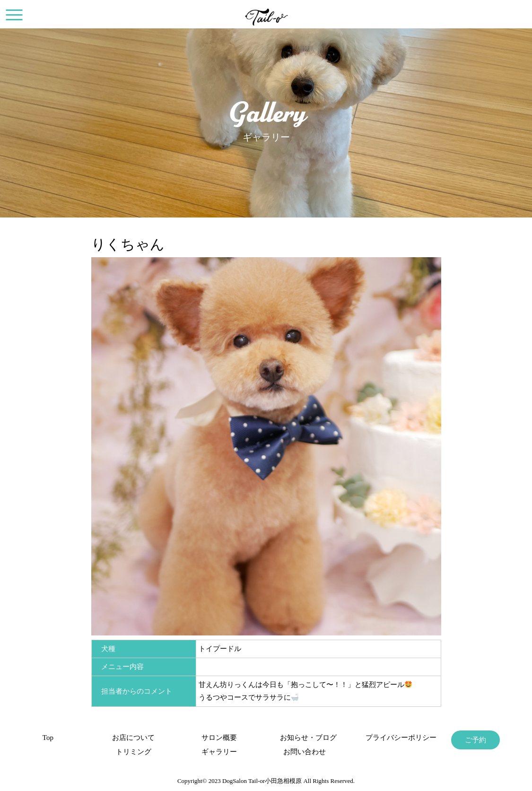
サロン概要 (219, 738)
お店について (133, 738)
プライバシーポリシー (390, 738)
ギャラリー (219, 752)
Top (48, 738)
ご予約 (475, 740)
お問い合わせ (305, 752)
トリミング (134, 752)
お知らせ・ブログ (304, 738)
